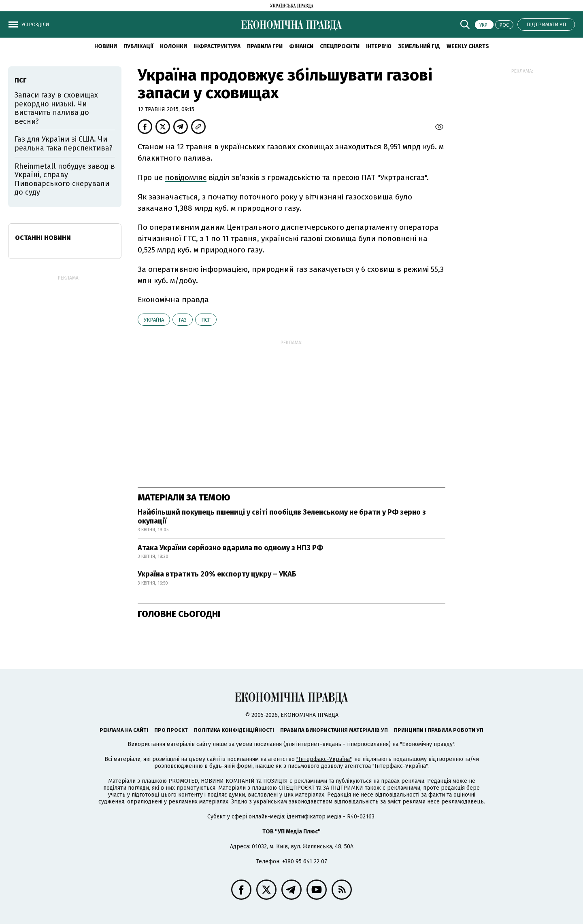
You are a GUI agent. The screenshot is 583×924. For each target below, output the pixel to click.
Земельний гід (419, 46)
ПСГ (206, 320)
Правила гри (265, 46)
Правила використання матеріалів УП (334, 730)
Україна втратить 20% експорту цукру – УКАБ (217, 574)
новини (106, 46)
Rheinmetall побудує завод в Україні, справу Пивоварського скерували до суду (65, 179)
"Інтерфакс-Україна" (324, 759)
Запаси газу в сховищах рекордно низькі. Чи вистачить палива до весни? (56, 108)
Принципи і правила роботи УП (439, 730)
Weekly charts (468, 46)
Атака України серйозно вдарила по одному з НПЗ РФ (230, 548)
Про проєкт (171, 730)
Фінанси (301, 46)
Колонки (173, 46)
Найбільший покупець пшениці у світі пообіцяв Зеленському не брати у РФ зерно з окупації (282, 517)
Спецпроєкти (340, 46)
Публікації (138, 46)
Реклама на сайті (124, 730)
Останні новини (43, 238)
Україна (154, 320)
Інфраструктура (217, 46)
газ (183, 320)
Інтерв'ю (379, 46)
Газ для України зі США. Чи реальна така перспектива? (64, 144)
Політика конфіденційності (234, 730)
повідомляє (186, 177)
